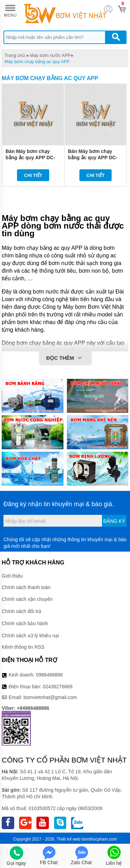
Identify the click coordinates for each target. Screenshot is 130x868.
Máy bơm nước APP (50, 55)
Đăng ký (114, 521)
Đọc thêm (65, 358)
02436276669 (58, 687)
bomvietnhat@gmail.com (50, 697)
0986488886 (50, 675)
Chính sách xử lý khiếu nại (30, 636)
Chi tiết (33, 175)
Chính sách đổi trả (21, 611)
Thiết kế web (68, 839)
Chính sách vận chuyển (27, 599)
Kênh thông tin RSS (23, 647)
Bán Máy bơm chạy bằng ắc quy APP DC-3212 (93, 158)
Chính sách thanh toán (26, 587)
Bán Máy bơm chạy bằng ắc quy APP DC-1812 (30, 158)
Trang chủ (15, 55)
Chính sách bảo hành (25, 623)
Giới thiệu (12, 576)
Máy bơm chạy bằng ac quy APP (37, 62)
